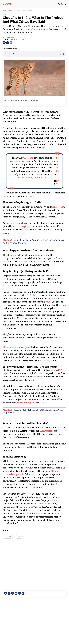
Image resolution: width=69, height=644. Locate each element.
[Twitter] (9, 593)
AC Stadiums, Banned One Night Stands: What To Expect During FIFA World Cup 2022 (33, 242)
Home (5, 11)
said (48, 302)
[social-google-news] (11, 42)
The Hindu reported (27, 403)
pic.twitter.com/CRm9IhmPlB (32, 178)
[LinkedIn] (16, 593)
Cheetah (8, 536)
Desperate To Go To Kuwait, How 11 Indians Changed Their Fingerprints (33, 411)
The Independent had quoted (18, 347)
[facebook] (6, 593)
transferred (57, 207)
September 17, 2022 (57, 171)
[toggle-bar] (65, 4)
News (11, 11)
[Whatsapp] (13, 593)
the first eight (46, 431)
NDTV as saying (21, 226)
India (19, 536)
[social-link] (23, 593)
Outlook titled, (43, 504)
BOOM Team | (10, 38)
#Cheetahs (28, 158)
